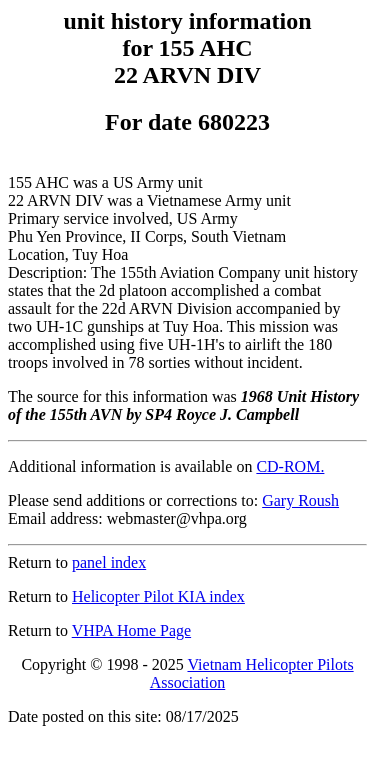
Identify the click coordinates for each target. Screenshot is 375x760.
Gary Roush (300, 500)
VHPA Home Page (131, 630)
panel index (109, 562)
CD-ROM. (290, 466)
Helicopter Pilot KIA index (158, 596)
